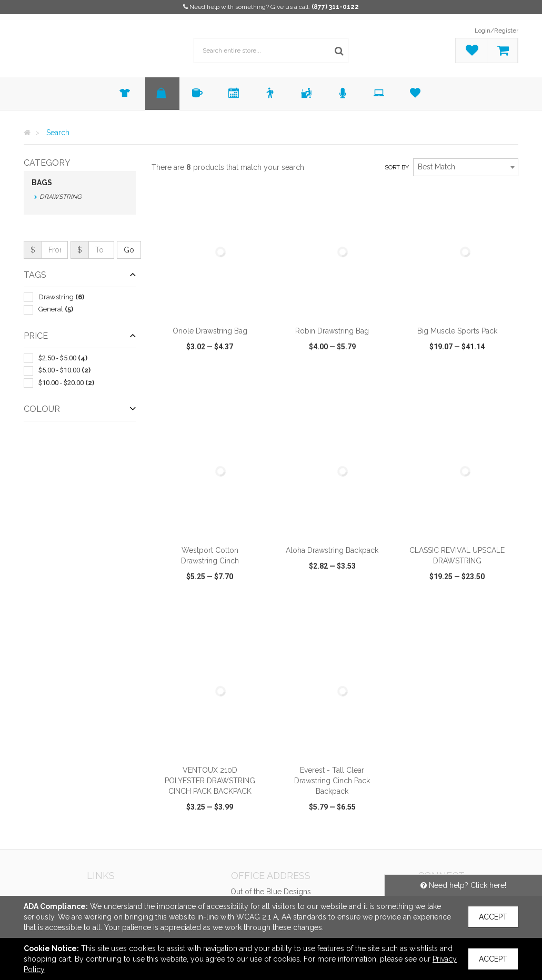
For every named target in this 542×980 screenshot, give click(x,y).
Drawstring (61, 197)
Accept (493, 917)
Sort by (397, 168)
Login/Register (496, 31)
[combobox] (466, 167)
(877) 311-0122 (335, 7)
